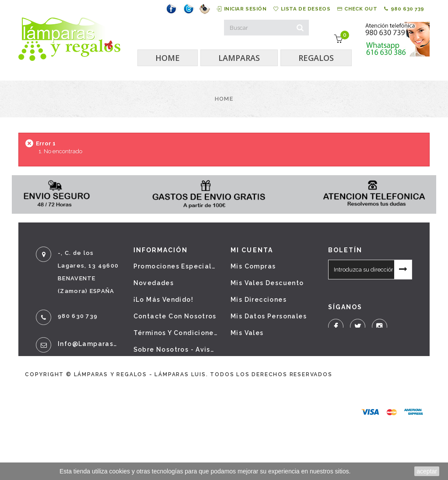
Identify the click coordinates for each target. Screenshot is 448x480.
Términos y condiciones (176, 333)
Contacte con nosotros (175, 316)
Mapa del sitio (160, 399)
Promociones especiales (176, 266)
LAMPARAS (239, 58)
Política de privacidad (173, 366)
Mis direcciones (259, 300)
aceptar (427, 471)
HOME (168, 58)
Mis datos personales (269, 316)
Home (224, 99)
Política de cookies (169, 383)
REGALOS (316, 58)
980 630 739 (400, 9)
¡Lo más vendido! (163, 300)
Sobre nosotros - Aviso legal (176, 349)
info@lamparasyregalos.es (89, 344)
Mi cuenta (252, 250)
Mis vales (247, 333)
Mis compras (253, 266)
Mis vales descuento (267, 283)
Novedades (154, 283)
